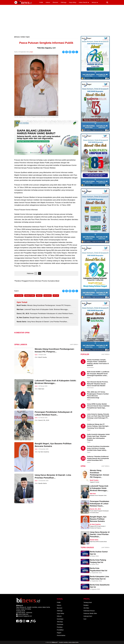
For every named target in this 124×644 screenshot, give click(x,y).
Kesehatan (60, 619)
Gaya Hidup (60, 613)
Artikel (23, 37)
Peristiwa (60, 627)
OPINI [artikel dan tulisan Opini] (83, 466)
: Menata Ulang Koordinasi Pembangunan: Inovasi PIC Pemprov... (44, 305)
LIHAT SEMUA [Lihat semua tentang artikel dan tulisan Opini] (106, 466)
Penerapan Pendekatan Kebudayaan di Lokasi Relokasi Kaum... (100, 504)
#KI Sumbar (19, 296)
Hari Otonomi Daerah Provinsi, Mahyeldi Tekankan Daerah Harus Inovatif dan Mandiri (98, 384)
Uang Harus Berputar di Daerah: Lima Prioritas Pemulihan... (100, 534)
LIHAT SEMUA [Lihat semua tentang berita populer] (106, 354)
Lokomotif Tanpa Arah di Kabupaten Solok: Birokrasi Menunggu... (99, 488)
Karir (85, 619)
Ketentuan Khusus (89, 611)
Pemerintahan (61, 635)
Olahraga (60, 611)
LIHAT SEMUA (74, 345)
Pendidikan (60, 630)
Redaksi (86, 605)
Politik (59, 602)
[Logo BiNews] (25, 2)
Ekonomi (59, 608)
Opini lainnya (21, 345)
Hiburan (59, 616)
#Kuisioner (48, 296)
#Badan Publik (30, 296)
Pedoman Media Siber (90, 613)
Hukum (59, 605)
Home (18, 37)
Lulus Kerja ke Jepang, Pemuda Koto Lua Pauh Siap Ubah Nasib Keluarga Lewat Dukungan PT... (98, 416)
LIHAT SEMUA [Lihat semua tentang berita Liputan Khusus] (106, 548)
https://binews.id (21, 607)
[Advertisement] (62, 21)
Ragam (59, 633)
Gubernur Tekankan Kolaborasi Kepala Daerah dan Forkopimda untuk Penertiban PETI (98, 458)
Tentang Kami (88, 602)
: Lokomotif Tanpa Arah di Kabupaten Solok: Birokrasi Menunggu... (43, 309)
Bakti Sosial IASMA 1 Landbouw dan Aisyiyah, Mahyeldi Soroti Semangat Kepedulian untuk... (98, 374)
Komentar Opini (22, 333)
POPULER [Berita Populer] (85, 354)
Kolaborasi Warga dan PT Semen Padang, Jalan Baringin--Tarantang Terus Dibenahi (98, 426)
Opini (28, 37)
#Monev (39, 296)
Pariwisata (60, 624)
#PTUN (56, 296)
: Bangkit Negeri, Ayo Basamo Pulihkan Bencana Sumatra (43, 318)
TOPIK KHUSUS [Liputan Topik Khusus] (87, 548)
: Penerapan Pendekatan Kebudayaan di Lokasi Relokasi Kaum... (45, 314)
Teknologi (60, 622)
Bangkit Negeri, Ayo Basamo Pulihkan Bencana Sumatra (98, 519)
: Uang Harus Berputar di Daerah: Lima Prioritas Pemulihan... (43, 322)
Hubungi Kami (88, 616)
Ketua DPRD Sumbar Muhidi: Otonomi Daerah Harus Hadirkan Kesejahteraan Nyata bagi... (98, 406)
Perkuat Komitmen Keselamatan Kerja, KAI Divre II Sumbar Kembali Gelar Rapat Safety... (98, 448)
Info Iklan (86, 608)
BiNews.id (55, 642)
